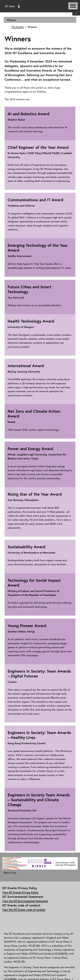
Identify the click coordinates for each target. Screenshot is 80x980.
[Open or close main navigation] (73, 6)
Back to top (10, 873)
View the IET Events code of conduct (24, 910)
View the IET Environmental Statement (25, 901)
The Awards (18, 27)
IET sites (13, 6)
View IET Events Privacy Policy (20, 892)
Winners (12, 20)
